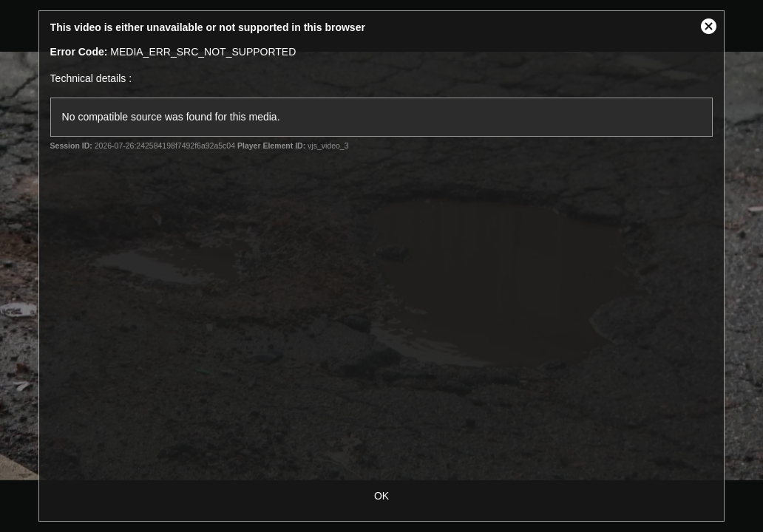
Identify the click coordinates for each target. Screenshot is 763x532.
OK (381, 496)
